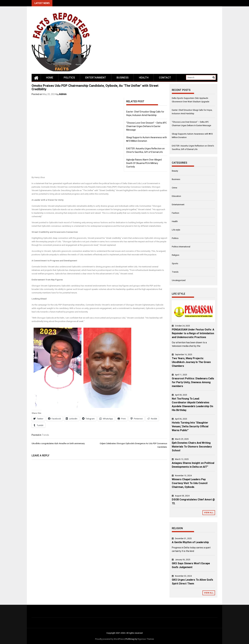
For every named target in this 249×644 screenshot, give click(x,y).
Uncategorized (179, 280)
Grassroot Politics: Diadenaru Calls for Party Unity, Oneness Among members (193, 382)
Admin (63, 94)
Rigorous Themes (146, 639)
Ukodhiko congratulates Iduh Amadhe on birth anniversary (58, 443)
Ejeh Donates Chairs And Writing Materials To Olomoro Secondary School (192, 447)
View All (209, 513)
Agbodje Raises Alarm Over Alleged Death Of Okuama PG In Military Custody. (144, 163)
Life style (176, 230)
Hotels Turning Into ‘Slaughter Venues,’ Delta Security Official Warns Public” (190, 426)
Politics (69, 78)
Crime (174, 188)
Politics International (181, 247)
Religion (176, 255)
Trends (45, 435)
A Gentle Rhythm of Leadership (190, 542)
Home (50, 78)
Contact (165, 78)
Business (123, 78)
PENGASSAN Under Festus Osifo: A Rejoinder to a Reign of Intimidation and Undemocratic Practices (193, 333)
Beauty (175, 171)
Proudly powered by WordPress (110, 639)
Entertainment (96, 78)
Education (176, 196)
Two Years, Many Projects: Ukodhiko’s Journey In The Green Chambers (191, 362)
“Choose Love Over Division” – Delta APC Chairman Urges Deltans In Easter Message (146, 126)
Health (144, 78)
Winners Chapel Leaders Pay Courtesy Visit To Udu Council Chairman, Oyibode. (190, 483)
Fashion (175, 213)
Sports (175, 263)
